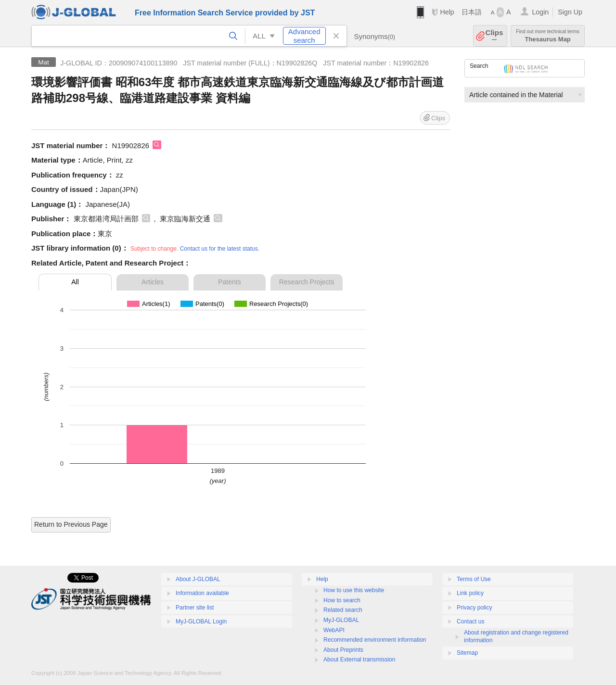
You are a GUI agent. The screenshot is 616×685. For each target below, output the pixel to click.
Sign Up (570, 12)
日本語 (472, 12)
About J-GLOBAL (198, 579)
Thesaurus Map (548, 36)
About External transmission (359, 660)
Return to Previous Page (71, 524)
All (75, 282)
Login (540, 12)
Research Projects (307, 282)
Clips (494, 36)
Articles (153, 282)
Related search (343, 610)
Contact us (470, 622)
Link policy (470, 593)
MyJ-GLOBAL (341, 620)
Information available (202, 593)
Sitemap (467, 653)
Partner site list (195, 608)
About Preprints (343, 650)
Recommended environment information (375, 640)
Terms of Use (474, 579)
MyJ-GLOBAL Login (201, 622)
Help (447, 12)
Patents (229, 282)
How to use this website (354, 590)
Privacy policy (474, 608)
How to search (342, 600)
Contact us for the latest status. (220, 249)
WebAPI (334, 630)
